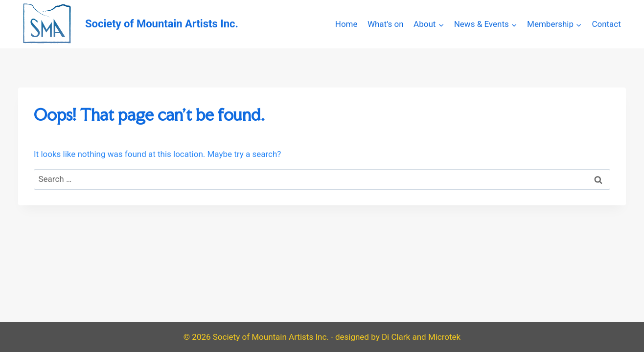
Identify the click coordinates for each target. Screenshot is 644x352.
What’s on (386, 24)
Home (346, 24)
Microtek (444, 337)
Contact (606, 24)
